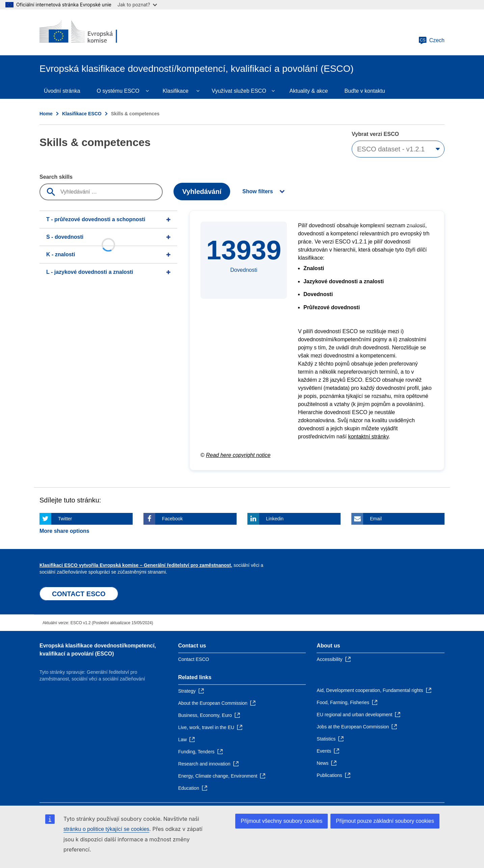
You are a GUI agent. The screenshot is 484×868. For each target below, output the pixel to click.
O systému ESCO (118, 91)
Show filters (258, 191)
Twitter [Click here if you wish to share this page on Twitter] (65, 519)
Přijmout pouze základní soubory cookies (385, 821)
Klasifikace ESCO (82, 114)
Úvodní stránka (62, 91)
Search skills (56, 177)
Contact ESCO (194, 659)
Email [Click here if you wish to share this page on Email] (376, 519)
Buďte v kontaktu (365, 91)
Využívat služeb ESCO (239, 91)
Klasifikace (176, 91)
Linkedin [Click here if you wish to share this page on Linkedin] (275, 519)
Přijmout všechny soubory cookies (281, 821)
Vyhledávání (202, 192)
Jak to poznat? (137, 5)
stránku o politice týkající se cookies (106, 829)
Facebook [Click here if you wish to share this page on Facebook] (172, 519)
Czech (432, 40)
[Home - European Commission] (88, 32)
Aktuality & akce (309, 91)
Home (46, 114)
